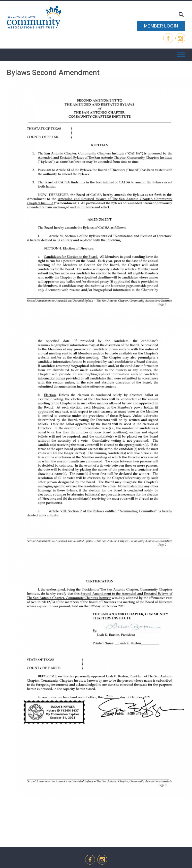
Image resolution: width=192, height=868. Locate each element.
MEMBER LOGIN (161, 26)
